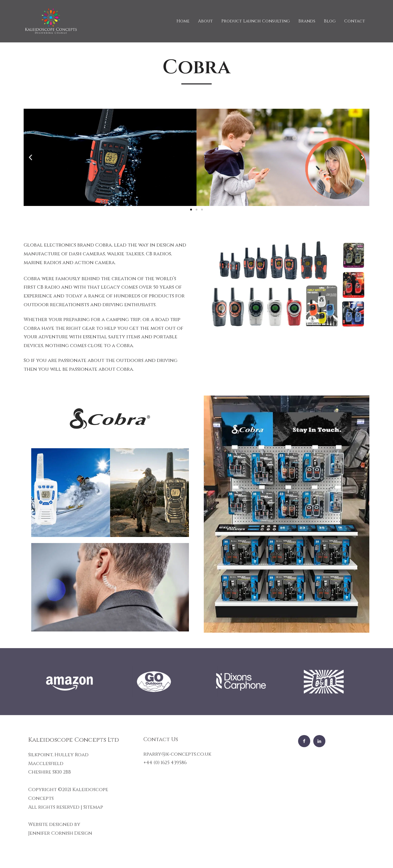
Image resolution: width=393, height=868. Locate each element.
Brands (307, 21)
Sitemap (93, 807)
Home (183, 21)
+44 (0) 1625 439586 (165, 763)
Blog (330, 21)
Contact (355, 21)
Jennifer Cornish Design (60, 833)
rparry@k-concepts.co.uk (177, 754)
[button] (191, 210)
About (205, 21)
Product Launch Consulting (256, 21)
